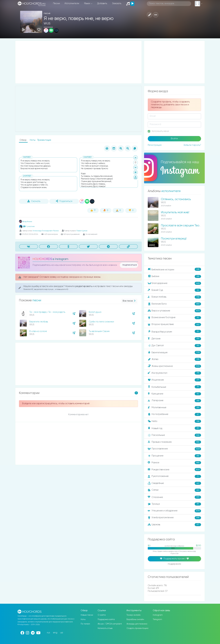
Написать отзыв (105, 628)
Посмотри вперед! (174, 239)
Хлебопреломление (174, 518)
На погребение (174, 414)
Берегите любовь (39, 322)
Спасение (174, 497)
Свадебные (174, 483)
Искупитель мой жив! (175, 212)
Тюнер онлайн (134, 615)
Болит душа (95, 312)
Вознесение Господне (174, 318)
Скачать (34, 201)
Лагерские (174, 401)
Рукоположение (174, 476)
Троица (174, 504)
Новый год (174, 428)
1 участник (29, 226)
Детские (174, 339)
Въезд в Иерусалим (174, 332)
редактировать (84, 286)
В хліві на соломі (38, 331)
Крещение (174, 394)
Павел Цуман (82, 231)
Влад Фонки (26, 222)
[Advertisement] (78, 62)
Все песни (129, 301)
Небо (174, 421)
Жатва (174, 359)
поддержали (174, 564)
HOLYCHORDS (42, 259)
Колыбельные (174, 387)
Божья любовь (174, 297)
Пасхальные (174, 435)
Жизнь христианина (174, 366)
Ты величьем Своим (99, 331)
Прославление (174, 449)
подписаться (130, 265)
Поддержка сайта (106, 619)
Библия (174, 276)
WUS (47, 24)
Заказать (117, 3)
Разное (174, 463)
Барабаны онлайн (135, 619)
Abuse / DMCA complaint (110, 624)
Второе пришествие (174, 325)
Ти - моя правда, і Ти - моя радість (47, 312)
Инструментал (174, 373)
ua (62, 633)
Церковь (174, 525)
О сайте (102, 615)
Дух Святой (174, 346)
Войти (174, 139)
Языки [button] (87, 3)
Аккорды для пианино (137, 624)
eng (55, 633)
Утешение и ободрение (174, 511)
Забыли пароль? (192, 145)
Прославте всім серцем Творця (183, 226)
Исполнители (72, 3)
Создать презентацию (137, 628)
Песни (56, 3)
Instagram (158, 615)
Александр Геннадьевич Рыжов (45, 231)
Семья (174, 490)
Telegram (157, 619)
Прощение (174, 456)
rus (49, 633)
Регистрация (155, 145)
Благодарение (174, 283)
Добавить (102, 3)
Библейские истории (174, 269)
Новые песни (87, 615)
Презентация (44, 140)
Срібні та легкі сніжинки (101, 322)
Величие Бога (174, 304)
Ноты (33, 140)
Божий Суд (174, 290)
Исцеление (174, 380)
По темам (85, 624)
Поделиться (64, 201)
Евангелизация (174, 352)
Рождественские (174, 470)
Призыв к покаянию (174, 442)
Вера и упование (174, 311)
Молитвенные (174, 408)
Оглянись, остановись (176, 199)
